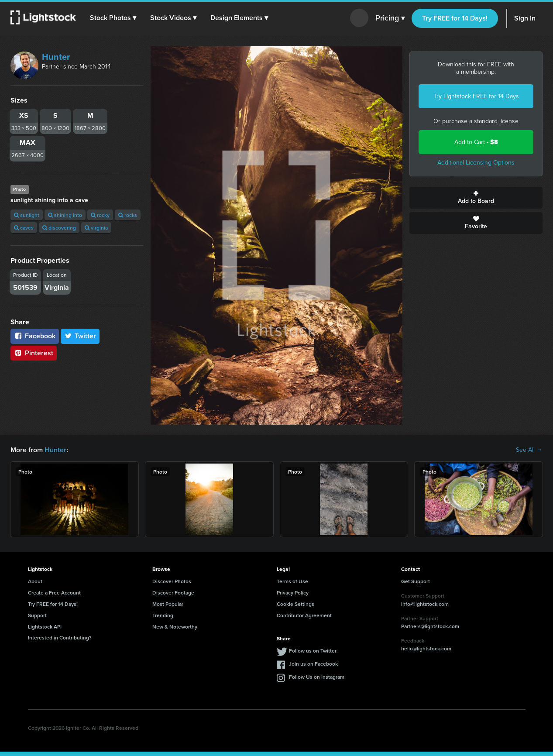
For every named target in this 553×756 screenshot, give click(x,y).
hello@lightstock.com (426, 648)
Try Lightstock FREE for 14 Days (476, 96)
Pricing (390, 18)
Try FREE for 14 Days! (455, 18)
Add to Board (476, 198)
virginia (96, 228)
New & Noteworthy (175, 627)
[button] (113, 18)
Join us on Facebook (313, 664)
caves (24, 228)
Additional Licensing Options (476, 163)
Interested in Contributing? (60, 637)
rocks (128, 215)
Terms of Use (292, 581)
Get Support (416, 581)
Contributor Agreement (304, 615)
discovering (59, 228)
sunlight (27, 215)
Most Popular (168, 604)
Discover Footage (173, 593)
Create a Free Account (54, 593)
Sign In (525, 18)
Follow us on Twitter (313, 651)
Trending (163, 615)
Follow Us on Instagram (317, 677)
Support (37, 615)
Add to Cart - (476, 142)
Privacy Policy (293, 593)
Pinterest (34, 353)
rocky (100, 215)
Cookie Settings (295, 604)
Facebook (35, 336)
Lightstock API (45, 627)
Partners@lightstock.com (430, 626)
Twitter (80, 336)
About (35, 581)
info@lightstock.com (425, 604)
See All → (529, 450)
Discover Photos (172, 581)
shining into (65, 215)
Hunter (56, 57)
